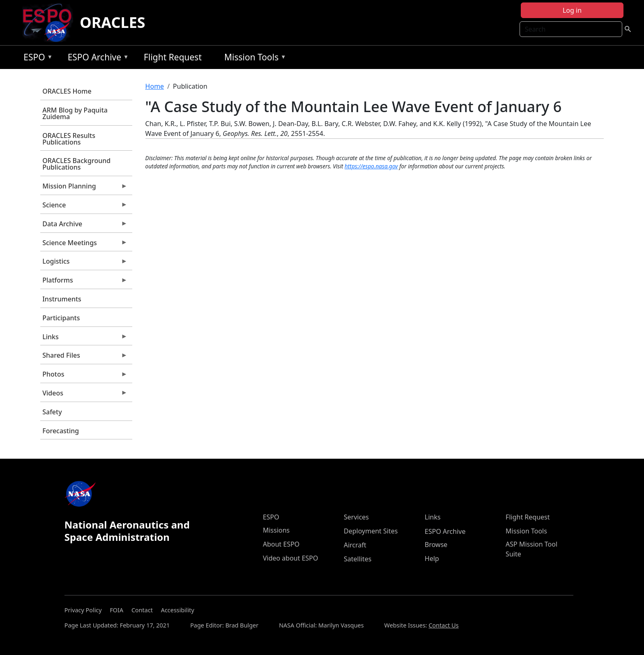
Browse (436, 545)
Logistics (84, 263)
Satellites (358, 559)
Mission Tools (253, 59)
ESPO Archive (96, 59)
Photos (84, 376)
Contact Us (443, 625)
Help (432, 558)
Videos (84, 395)
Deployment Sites (371, 531)
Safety (52, 412)
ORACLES (113, 22)
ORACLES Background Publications (76, 164)
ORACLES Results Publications (69, 139)
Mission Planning (84, 188)
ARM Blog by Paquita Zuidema (75, 113)
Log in (572, 10)
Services (356, 517)
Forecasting (61, 431)
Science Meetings (84, 245)
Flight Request (173, 57)
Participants (61, 318)
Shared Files (84, 357)
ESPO (36, 59)
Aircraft (355, 545)
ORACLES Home (67, 91)
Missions (276, 530)
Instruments (62, 299)
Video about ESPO (291, 558)
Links (84, 339)
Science (84, 207)
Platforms (84, 282)
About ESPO (281, 544)
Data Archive (84, 226)
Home (155, 86)
